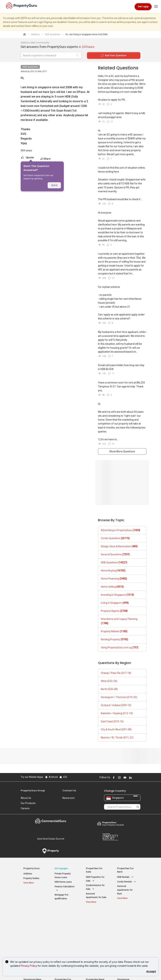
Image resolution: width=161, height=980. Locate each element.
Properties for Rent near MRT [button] (64, 936)
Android (51, 777)
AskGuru (28, 874)
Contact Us (69, 791)
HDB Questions (30, 67)
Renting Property (114, 639)
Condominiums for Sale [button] (95, 887)
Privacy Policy (29, 966)
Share (45, 159)
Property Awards (110, 824)
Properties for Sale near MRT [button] (64, 928)
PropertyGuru (31, 868)
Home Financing (114, 579)
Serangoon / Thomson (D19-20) (119, 697)
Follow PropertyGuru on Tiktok (139, 778)
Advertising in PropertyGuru (120, 530)
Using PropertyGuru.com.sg (120, 647)
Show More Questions (122, 451)
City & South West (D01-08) (116, 729)
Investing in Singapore (117, 595)
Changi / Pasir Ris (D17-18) (116, 673)
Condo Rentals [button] (127, 882)
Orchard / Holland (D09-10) (116, 705)
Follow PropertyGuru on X (135, 778)
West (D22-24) (109, 681)
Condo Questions (115, 538)
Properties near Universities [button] (94, 928)
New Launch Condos (34, 922)
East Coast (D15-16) (112, 721)
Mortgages (61, 868)
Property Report (110, 837)
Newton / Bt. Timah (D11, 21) (117, 738)
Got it (54, 185)
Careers (25, 808)
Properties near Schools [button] (94, 936)
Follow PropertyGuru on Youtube (124, 778)
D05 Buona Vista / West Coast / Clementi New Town (127, 934)
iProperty (51, 851)
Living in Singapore (115, 603)
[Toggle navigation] (156, 7)
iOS (63, 777)
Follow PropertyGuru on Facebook (113, 778)
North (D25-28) (109, 689)
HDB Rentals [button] (126, 877)
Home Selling (112, 587)
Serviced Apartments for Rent (125, 890)
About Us (26, 798)
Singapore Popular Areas (126, 915)
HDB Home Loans (63, 882)
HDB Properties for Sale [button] (95, 879)
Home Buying (113, 571)
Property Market (114, 631)
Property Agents (114, 611)
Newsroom (69, 798)
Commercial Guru (51, 821)
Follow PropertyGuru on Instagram (119, 778)
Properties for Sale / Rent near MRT (64, 917)
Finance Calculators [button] (65, 889)
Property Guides (31, 878)
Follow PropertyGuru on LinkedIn (130, 778)
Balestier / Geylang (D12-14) (117, 713)
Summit (51, 839)
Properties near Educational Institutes (95, 917)
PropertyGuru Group (33, 791)
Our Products (28, 803)
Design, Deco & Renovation (119, 546)
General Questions (115, 554)
